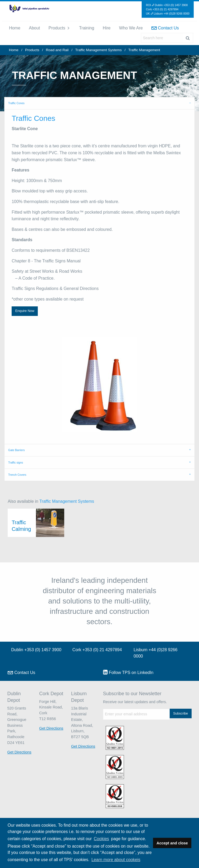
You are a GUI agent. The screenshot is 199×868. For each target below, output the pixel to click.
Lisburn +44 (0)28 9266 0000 (155, 653)
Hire (107, 28)
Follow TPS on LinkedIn (128, 672)
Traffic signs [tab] (16, 462)
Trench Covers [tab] (17, 475)
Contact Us (165, 28)
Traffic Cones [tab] (16, 103)
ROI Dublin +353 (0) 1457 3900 (167, 5)
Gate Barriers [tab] (16, 450)
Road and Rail (57, 50)
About (34, 28)
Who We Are (131, 28)
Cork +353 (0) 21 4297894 (162, 9)
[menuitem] (15, 28)
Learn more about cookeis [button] (116, 860)
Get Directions (19, 752)
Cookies (101, 839)
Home (15, 28)
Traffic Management (144, 50)
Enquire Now (25, 311)
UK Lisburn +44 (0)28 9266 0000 (168, 14)
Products (57, 28)
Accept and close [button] (172, 843)
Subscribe (181, 713)
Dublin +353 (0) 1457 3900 (36, 650)
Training (87, 28)
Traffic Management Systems (99, 50)
